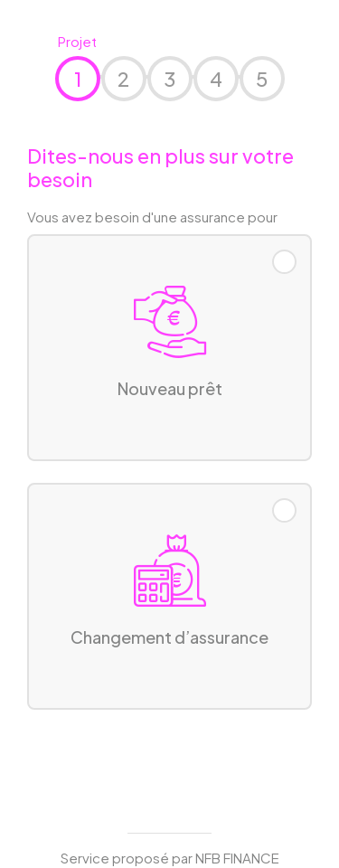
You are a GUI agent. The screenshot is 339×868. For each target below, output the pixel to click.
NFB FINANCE (237, 858)
